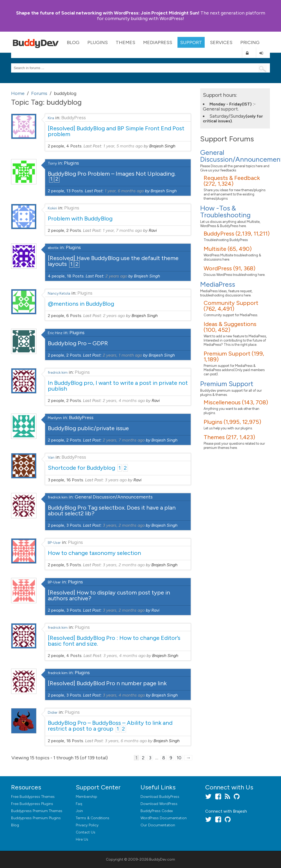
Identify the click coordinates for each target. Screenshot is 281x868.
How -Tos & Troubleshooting (225, 212)
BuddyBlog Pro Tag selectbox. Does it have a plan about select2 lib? (112, 510)
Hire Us (82, 839)
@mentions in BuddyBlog (81, 304)
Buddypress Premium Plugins (36, 818)
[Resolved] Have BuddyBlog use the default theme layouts (113, 261)
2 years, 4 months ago (124, 401)
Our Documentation (158, 825)
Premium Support (227, 384)
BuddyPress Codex (157, 811)
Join (79, 811)
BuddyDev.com (162, 859)
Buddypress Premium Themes (37, 811)
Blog (73, 42)
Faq (79, 804)
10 (179, 758)
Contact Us (86, 832)
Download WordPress (159, 804)
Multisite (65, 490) (228, 249)
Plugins (98, 42)
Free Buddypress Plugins (32, 804)
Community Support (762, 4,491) (231, 306)
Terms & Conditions (93, 818)
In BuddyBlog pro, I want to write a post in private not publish (118, 386)
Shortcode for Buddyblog (81, 468)
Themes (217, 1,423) (229, 437)
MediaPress (158, 42)
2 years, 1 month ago (122, 355)
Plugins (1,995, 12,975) (232, 422)
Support (191, 42)
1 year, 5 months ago (123, 146)
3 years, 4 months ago (124, 656)
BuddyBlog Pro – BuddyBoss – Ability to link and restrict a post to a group (110, 726)
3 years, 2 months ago (124, 525)
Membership (86, 797)
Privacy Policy (87, 825)
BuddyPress (74, 118)
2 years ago (116, 276)
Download (160, 797)
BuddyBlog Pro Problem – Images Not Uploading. (112, 174)
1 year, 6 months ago (124, 191)
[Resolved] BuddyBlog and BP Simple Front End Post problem (116, 131)
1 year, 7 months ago (122, 230)
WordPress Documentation (164, 818)
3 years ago (116, 480)
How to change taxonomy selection (94, 553)
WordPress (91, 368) (230, 268)
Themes (125, 42)
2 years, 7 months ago (124, 440)
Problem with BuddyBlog (80, 219)
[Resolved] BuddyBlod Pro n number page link (107, 683)
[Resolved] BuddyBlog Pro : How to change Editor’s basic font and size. (114, 641)
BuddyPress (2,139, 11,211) (237, 234)
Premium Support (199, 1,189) (234, 356)
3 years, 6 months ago (126, 741)
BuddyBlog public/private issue (88, 428)
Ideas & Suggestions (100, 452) (230, 327)
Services (221, 42)
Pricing (250, 42)
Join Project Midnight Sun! (108, 13)
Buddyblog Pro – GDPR (78, 343)
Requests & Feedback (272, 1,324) (232, 181)
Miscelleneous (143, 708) (236, 402)
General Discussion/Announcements (114, 497)
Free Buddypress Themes (33, 797)
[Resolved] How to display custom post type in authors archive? (109, 595)
